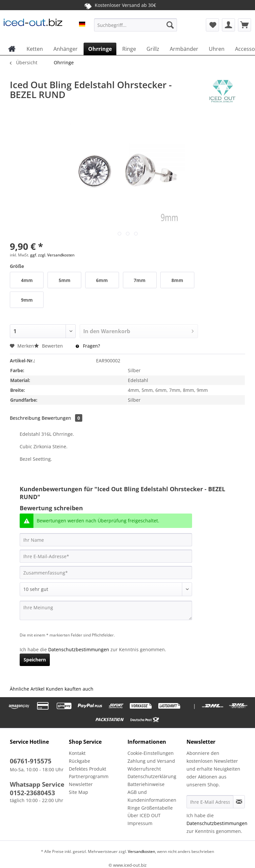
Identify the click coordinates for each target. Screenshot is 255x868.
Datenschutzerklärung (152, 776)
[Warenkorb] (245, 25)
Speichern (35, 660)
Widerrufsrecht (144, 769)
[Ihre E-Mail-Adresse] (106, 556)
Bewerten (49, 346)
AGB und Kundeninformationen (152, 796)
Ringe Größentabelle (150, 808)
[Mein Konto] (228, 25)
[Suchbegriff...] (136, 25)
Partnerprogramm (89, 776)
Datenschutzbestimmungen (79, 649)
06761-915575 (31, 761)
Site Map (78, 792)
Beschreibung (25, 418)
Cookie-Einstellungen (151, 753)
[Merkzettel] (212, 25)
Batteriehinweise (146, 784)
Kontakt (77, 753)
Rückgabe (79, 761)
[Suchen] (170, 25)
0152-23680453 (32, 793)
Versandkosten (141, 851)
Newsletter (81, 784)
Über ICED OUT (144, 815)
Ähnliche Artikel (27, 689)
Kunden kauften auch (70, 689)
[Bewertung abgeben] (106, 589)
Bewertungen (62, 418)
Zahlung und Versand (151, 761)
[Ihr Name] (106, 540)
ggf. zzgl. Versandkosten (52, 255)
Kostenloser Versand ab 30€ (120, 5)
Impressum (140, 823)
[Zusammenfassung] (106, 573)
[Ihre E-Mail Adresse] (210, 802)
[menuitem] (136, 28)
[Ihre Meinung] (106, 610)
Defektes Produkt (88, 769)
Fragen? (88, 346)
